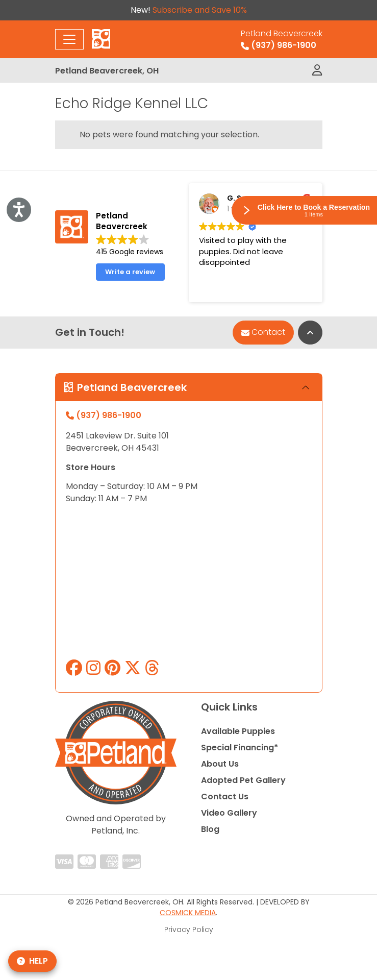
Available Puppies (238, 731)
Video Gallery (229, 813)
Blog (210, 829)
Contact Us (225, 797)
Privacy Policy (189, 929)
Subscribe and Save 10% (200, 10)
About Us (220, 764)
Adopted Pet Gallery (243, 780)
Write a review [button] (130, 272)
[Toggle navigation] (69, 39)
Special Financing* (240, 748)
